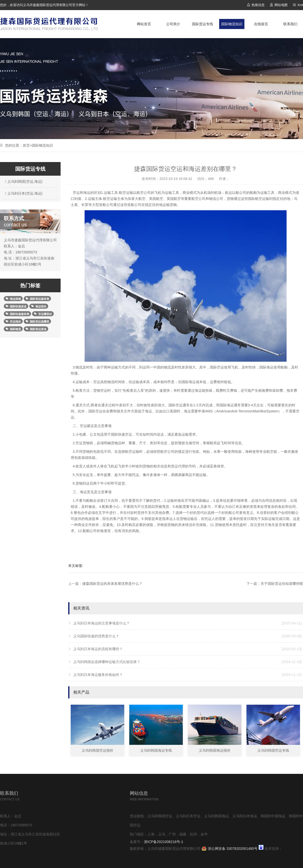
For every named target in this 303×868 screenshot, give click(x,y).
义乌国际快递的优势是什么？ (187, 636)
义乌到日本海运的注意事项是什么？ (187, 623)
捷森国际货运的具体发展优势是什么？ (112, 584)
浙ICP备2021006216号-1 (164, 842)
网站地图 (281, 5)
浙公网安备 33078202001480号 (233, 849)
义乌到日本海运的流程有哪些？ (187, 649)
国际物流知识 (232, 24)
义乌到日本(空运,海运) (23, 193)
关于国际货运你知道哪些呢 (282, 584)
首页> (27, 145)
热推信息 (258, 5)
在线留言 (261, 24)
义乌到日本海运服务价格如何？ (187, 675)
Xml (300, 5)
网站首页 (144, 24)
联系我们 (290, 24)
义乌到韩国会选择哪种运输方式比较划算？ (187, 662)
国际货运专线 (203, 24)
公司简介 (173, 24)
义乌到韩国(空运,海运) (23, 181)
